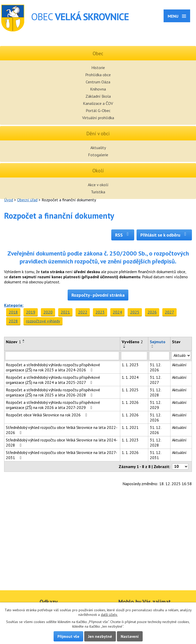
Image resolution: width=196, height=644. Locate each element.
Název (13, 342)
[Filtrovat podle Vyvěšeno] (134, 356)
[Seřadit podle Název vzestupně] (24, 340)
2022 (83, 312)
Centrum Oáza (98, 82)
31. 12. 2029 (155, 405)
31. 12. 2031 (155, 455)
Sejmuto (158, 342)
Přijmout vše (68, 636)
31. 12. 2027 (155, 380)
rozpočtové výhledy (43, 321)
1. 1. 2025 (130, 390)
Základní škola (98, 96)
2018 (13, 312)
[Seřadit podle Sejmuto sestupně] (153, 347)
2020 (48, 312)
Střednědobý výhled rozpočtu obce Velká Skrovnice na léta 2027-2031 (62, 455)
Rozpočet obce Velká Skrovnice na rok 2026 (47, 415)
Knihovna (98, 89)
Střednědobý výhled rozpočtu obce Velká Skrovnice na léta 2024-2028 (62, 442)
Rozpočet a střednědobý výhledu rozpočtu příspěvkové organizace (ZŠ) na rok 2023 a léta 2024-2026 (53, 367)
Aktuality (98, 148)
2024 (117, 312)
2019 (31, 312)
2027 (169, 312)
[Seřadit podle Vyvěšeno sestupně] (125, 347)
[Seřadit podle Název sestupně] (24, 342)
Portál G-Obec (98, 110)
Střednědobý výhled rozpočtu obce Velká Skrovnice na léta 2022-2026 (62, 430)
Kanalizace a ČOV (98, 103)
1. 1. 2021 (130, 427)
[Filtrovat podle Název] (62, 356)
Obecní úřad (27, 200)
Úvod (9, 200)
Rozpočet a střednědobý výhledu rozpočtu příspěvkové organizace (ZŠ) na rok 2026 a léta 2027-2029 (53, 405)
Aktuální (179, 365)
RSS (123, 235)
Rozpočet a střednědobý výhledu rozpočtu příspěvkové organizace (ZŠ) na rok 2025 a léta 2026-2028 (53, 392)
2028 (13, 321)
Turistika (98, 192)
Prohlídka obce (98, 75)
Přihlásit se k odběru (164, 235)
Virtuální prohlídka (98, 118)
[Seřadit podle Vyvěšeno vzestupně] (125, 345)
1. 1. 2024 (130, 377)
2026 (152, 312)
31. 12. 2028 (155, 392)
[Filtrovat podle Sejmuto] (159, 356)
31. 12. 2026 (155, 367)
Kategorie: (14, 305)
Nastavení (130, 636)
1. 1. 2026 (130, 402)
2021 (65, 312)
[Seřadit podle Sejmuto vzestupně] (153, 345)
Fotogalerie (98, 155)
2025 (135, 312)
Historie (98, 68)
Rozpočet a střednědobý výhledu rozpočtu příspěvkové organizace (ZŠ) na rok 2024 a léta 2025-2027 (53, 380)
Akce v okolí (98, 185)
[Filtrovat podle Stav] (181, 356)
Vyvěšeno (132, 342)
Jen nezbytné (100, 636)
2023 (100, 312)
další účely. (109, 615)
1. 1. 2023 (130, 365)
